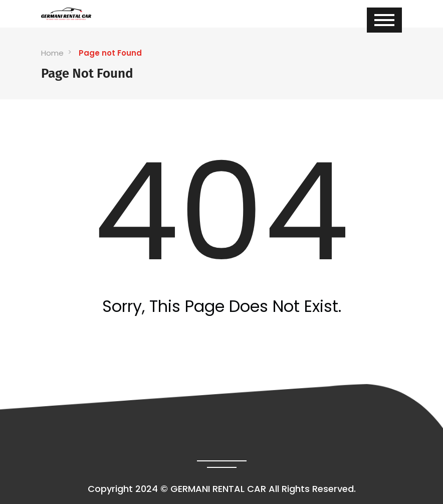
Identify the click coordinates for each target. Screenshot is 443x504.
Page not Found (110, 53)
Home (52, 53)
